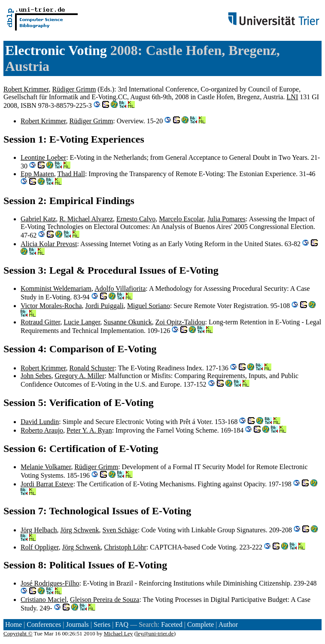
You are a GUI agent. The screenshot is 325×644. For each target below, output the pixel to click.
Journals (77, 624)
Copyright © (18, 633)
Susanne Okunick (128, 322)
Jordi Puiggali (105, 306)
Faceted (172, 624)
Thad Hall (71, 174)
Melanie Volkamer (46, 467)
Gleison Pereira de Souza (105, 600)
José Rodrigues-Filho (50, 583)
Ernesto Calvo (136, 219)
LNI (293, 97)
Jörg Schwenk (80, 530)
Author (228, 624)
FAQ (122, 624)
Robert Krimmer (26, 89)
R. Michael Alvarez (86, 219)
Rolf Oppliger (40, 547)
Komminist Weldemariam (56, 288)
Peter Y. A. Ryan (89, 430)
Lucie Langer (82, 322)
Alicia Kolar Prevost (49, 244)
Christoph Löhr (125, 547)
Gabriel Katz (38, 219)
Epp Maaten (37, 174)
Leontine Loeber (43, 157)
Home (14, 624)
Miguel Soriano (149, 306)
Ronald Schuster (92, 368)
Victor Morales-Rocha (51, 306)
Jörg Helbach (39, 530)
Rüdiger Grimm (74, 89)
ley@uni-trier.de (155, 633)
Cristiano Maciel (44, 600)
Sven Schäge (120, 530)
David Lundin (40, 422)
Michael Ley (118, 633)
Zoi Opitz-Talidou (180, 322)
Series (102, 624)
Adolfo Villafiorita (120, 288)
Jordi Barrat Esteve (47, 484)
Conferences (44, 624)
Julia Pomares (226, 219)
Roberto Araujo (42, 430)
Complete (200, 624)
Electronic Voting (56, 50)
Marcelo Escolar (181, 219)
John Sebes (36, 376)
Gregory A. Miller (80, 376)
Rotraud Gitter (40, 322)
